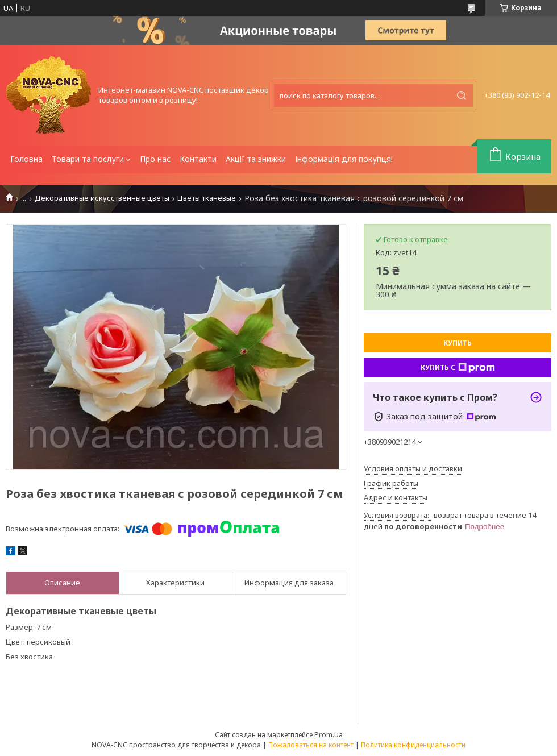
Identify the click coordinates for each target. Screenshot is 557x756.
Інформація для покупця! (344, 159)
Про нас (155, 159)
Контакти (198, 159)
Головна (26, 159)
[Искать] (462, 95)
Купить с (458, 368)
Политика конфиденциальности (413, 745)
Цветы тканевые (207, 198)
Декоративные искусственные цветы (102, 198)
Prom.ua (329, 734)
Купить (458, 343)
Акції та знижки (256, 159)
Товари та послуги (88, 159)
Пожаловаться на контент (311, 745)
